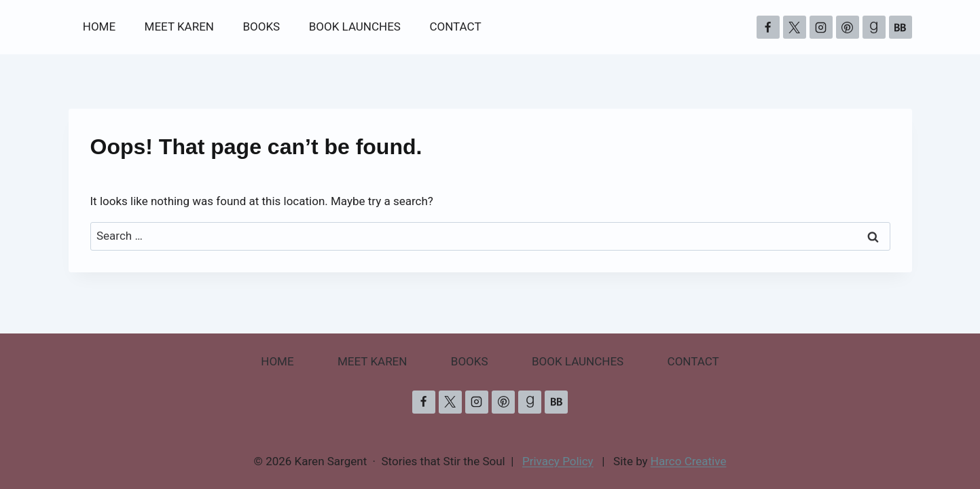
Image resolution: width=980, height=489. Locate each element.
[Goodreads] (874, 27)
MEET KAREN (179, 26)
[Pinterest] (848, 27)
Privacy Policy (558, 461)
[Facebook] (768, 27)
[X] (795, 27)
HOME (99, 26)
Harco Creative (689, 461)
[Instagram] (821, 27)
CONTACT (455, 26)
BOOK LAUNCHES (355, 26)
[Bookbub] (901, 27)
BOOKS (261, 26)
